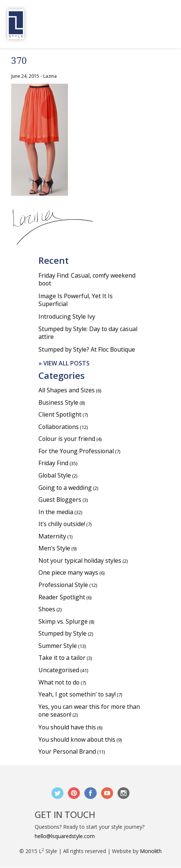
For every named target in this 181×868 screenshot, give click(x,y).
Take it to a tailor (63, 658)
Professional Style (64, 585)
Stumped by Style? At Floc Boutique (87, 349)
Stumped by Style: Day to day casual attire (88, 333)
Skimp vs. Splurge (63, 621)
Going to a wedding (65, 488)
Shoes (47, 609)
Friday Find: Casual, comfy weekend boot (87, 279)
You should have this (68, 727)
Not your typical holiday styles (80, 560)
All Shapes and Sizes (67, 390)
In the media (56, 512)
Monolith (151, 851)
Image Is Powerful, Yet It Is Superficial (76, 300)
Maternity (52, 536)
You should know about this (78, 739)
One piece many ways (68, 573)
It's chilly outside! (62, 524)
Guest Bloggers (60, 500)
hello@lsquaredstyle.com (65, 836)
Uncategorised (59, 670)
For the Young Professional (77, 451)
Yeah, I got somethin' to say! (78, 694)
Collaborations (59, 427)
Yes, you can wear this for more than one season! (90, 711)
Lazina (50, 76)
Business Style (59, 402)
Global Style (55, 475)
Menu (168, 24)
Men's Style (54, 549)
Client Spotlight (60, 414)
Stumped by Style (63, 634)
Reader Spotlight (62, 597)
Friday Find (53, 463)
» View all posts (64, 363)
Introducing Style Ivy (67, 316)
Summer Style (58, 646)
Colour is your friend (67, 439)
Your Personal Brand (68, 751)
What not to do (60, 682)
